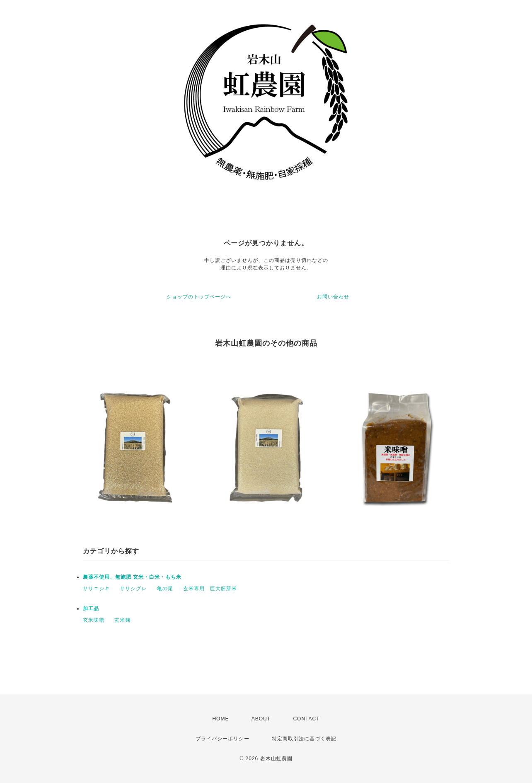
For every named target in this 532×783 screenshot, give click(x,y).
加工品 (91, 608)
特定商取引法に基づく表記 (304, 739)
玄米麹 (122, 620)
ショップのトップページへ (199, 297)
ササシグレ (133, 589)
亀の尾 (165, 589)
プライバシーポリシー (222, 739)
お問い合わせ (333, 297)
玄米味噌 (94, 620)
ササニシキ (96, 589)
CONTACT (306, 719)
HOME (220, 719)
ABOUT (261, 719)
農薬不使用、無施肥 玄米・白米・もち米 (132, 577)
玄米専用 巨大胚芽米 (210, 589)
